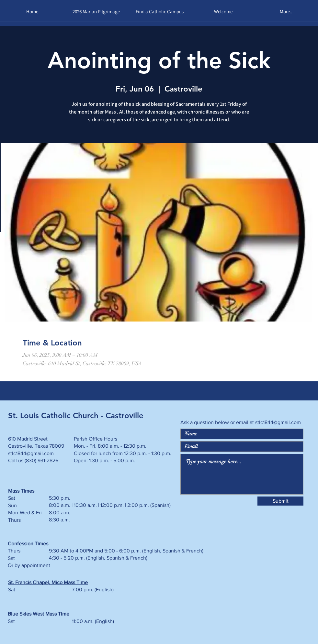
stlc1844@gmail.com (278, 422)
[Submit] (280, 501)
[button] (223, 12)
